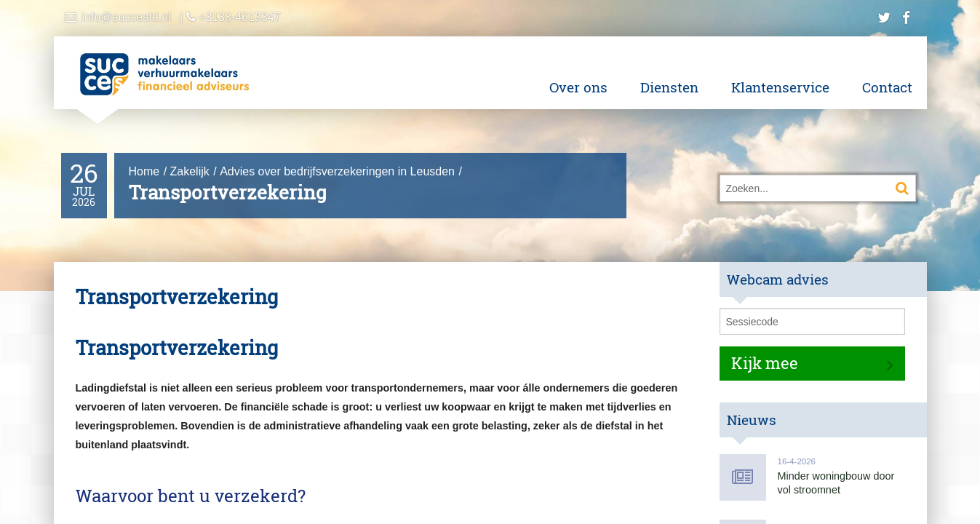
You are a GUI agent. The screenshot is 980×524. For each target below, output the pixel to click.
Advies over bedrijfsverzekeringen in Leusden (337, 171)
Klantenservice (780, 87)
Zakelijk (190, 171)
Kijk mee (765, 363)
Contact (887, 87)
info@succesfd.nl (127, 17)
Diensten (669, 87)
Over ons (578, 87)
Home (144, 171)
